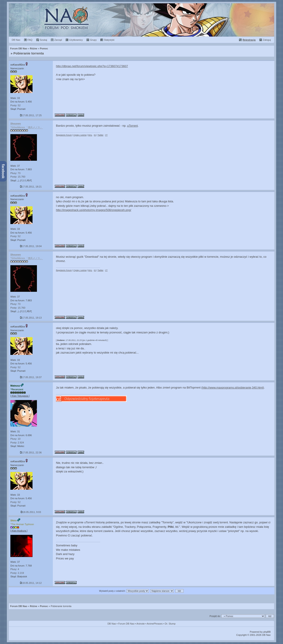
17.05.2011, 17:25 (31, 115)
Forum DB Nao (19, 606)
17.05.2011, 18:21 (31, 187)
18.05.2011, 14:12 (31, 583)
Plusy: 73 (15, 173)
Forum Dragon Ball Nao (141, 20)
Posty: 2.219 (17, 573)
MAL (90, 135)
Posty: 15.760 (18, 177)
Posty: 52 (15, 105)
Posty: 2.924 (17, 443)
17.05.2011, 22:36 (31, 453)
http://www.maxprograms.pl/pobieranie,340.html (233, 388)
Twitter (100, 135)
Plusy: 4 (15, 569)
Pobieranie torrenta (29, 53)
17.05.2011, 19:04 (31, 246)
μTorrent (132, 126)
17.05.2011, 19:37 (31, 377)
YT (106, 135)
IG (95, 135)
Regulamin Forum (64, 135)
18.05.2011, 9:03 (31, 512)
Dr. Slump (170, 624)
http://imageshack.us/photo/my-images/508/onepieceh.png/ (94, 210)
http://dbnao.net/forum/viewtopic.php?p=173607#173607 (92, 66)
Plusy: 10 (15, 439)
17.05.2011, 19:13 (31, 318)
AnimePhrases (155, 624)
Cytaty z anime (80, 135)
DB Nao (112, 624)
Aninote (141, 624)
